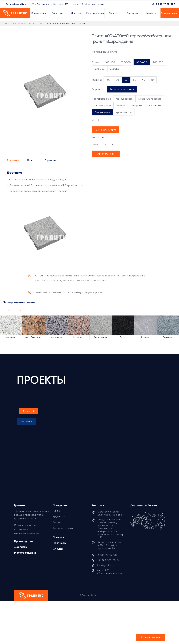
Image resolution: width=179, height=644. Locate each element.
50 (135, 80)
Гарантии (50, 160)
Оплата (32, 160)
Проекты (59, 537)
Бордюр (58, 522)
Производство (24, 541)
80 (117, 80)
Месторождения (25, 553)
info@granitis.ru (18, 4)
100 (108, 80)
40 (143, 80)
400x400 (142, 62)
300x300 (99, 69)
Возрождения (102, 112)
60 (126, 80)
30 (152, 80)
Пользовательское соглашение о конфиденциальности (26, 529)
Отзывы (58, 549)
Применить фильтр (105, 130)
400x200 (158, 62)
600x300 (126, 62)
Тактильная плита (63, 528)
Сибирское (137, 105)
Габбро (121, 105)
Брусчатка (59, 517)
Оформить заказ (106, 154)
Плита (56, 511)
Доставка (13, 160)
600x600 (110, 62)
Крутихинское (124, 112)
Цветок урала (103, 105)
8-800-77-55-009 (165, 4)
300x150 (115, 69)
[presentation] (27, 422)
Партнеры (60, 543)
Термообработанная (122, 89)
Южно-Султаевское (150, 99)
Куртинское (156, 105)
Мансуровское (124, 99)
